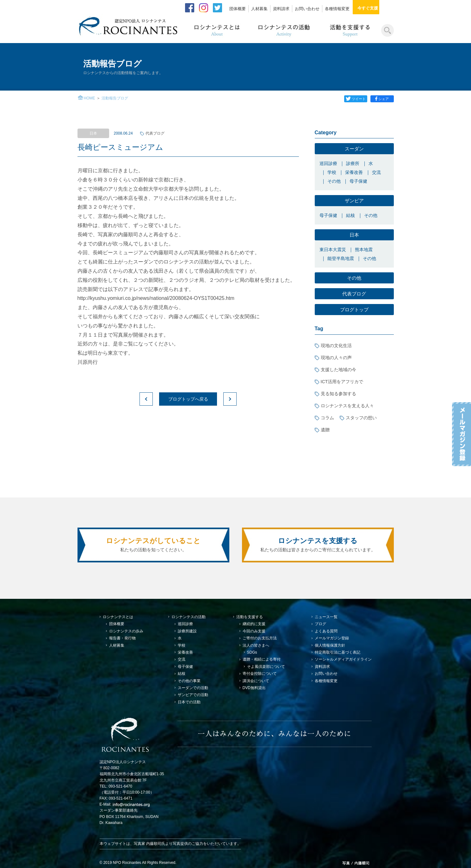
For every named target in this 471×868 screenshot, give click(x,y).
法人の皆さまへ (256, 645)
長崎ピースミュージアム (120, 147)
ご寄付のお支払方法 (260, 638)
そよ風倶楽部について (266, 667)
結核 (350, 215)
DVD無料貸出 (254, 688)
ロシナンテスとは (118, 617)
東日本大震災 (333, 250)
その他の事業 (189, 681)
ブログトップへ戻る (188, 399)
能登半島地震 (341, 258)
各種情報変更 (337, 9)
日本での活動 (189, 702)
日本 (354, 235)
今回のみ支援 (254, 631)
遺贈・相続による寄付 (262, 659)
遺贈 (325, 430)
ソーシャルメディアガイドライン (343, 659)
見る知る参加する (338, 394)
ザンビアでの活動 (193, 695)
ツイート (356, 99)
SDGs (252, 652)
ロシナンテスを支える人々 (347, 406)
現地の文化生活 (336, 345)
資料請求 (281, 9)
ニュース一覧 (326, 617)
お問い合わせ (307, 9)
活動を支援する (250, 617)
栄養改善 (354, 172)
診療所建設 (187, 631)
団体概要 (238, 9)
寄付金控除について (260, 674)
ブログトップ (354, 310)
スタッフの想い (361, 418)
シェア (383, 99)
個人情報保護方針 (330, 645)
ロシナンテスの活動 (189, 617)
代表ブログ (155, 133)
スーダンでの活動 (193, 688)
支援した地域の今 (338, 370)
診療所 (353, 163)
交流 (376, 172)
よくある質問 (326, 631)
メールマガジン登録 (332, 638)
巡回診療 (328, 163)
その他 (334, 181)
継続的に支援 (254, 624)
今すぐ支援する (375, 8)
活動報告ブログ (115, 98)
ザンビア (354, 201)
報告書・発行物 (122, 638)
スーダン (354, 149)
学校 (332, 172)
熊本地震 (364, 250)
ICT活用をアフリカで (342, 382)
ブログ (320, 624)
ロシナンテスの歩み (126, 631)
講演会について (256, 681)
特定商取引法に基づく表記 (338, 652)
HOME (90, 98)
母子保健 (358, 181)
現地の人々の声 (336, 358)
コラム (327, 418)
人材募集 (259, 9)
